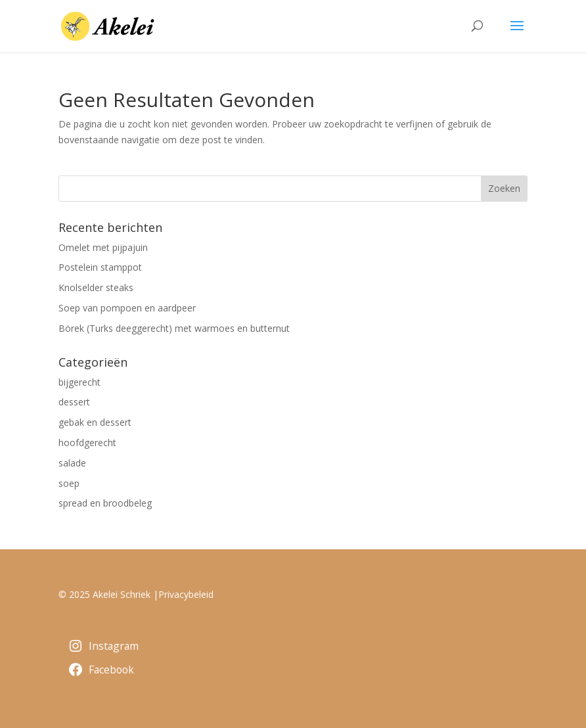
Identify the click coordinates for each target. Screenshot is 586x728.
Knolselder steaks (96, 287)
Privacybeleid (186, 594)
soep (69, 483)
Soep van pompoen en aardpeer (127, 308)
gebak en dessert (95, 422)
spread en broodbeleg (105, 503)
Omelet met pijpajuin (103, 247)
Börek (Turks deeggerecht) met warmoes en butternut (174, 328)
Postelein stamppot (100, 267)
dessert (74, 402)
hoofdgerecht (87, 443)
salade (72, 463)
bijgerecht (79, 382)
